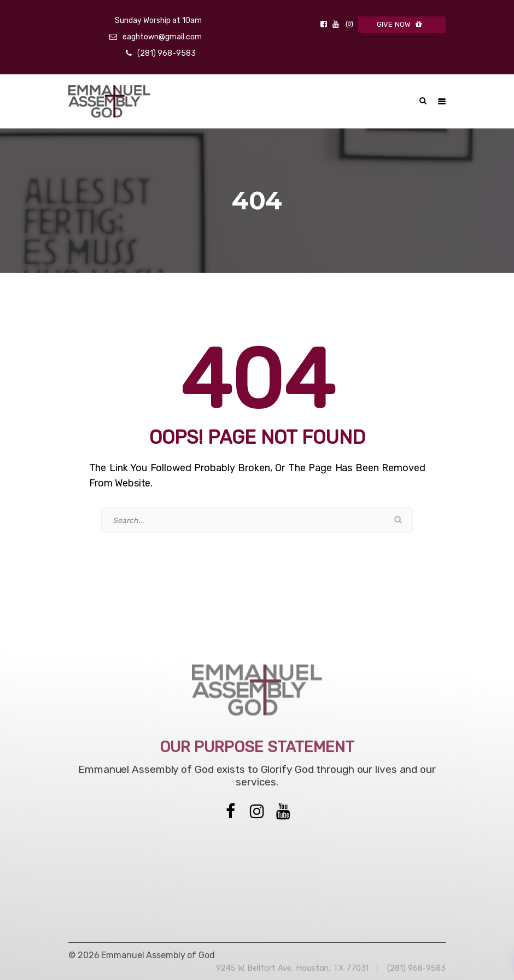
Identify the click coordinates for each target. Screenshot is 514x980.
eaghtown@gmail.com (162, 37)
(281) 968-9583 (167, 53)
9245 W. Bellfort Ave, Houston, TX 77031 (292, 968)
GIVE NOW (402, 24)
